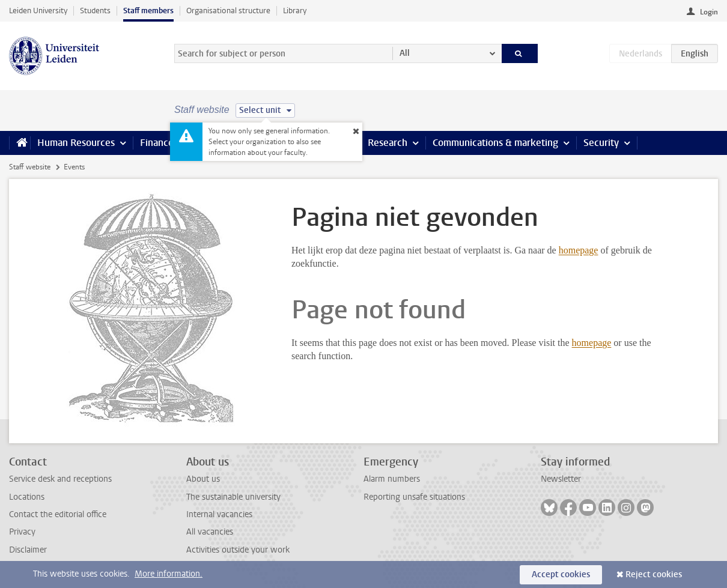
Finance (157, 143)
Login (709, 12)
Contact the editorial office (58, 514)
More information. (169, 574)
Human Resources (76, 143)
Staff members (148, 11)
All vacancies (210, 532)
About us (203, 479)
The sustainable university (233, 497)
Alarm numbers (392, 479)
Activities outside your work (238, 550)
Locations (27, 497)
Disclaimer (28, 550)
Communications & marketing (495, 143)
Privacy (22, 532)
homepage (579, 250)
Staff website (30, 167)
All (405, 53)
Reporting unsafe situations (414, 497)
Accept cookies (561, 574)
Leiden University (38, 11)
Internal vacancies (219, 514)
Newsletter (561, 479)
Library (295, 11)
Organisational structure (228, 11)
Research (388, 143)
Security (601, 143)
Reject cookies (654, 574)
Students (95, 11)
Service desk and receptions (60, 479)
